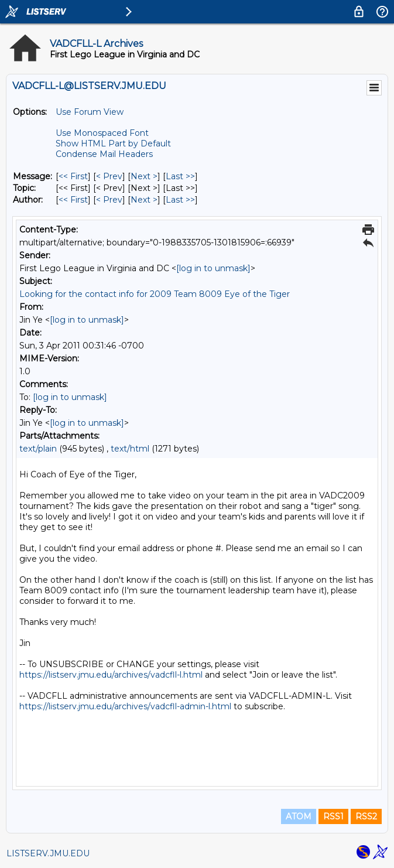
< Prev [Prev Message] (109, 176)
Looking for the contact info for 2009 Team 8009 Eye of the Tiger (155, 294)
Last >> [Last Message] (180, 176)
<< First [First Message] (73, 176)
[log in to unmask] (213, 268)
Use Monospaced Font (102, 133)
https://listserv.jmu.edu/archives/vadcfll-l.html (111, 675)
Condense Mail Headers (104, 154)
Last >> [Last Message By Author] (180, 200)
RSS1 (333, 816)
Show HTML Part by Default (113, 143)
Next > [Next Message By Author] (144, 200)
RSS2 (366, 816)
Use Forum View (90, 112)
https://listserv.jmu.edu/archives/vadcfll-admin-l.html (125, 706)
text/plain (38, 449)
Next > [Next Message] (144, 176)
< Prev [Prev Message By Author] (109, 200)
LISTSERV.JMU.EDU (48, 853)
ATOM (299, 816)
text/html (130, 449)
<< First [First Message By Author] (73, 200)
